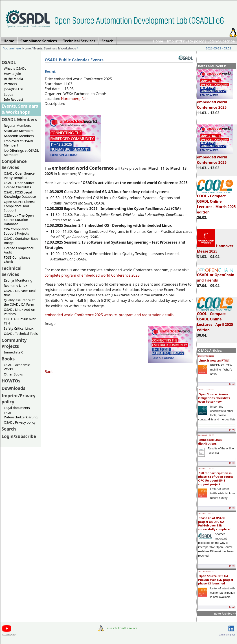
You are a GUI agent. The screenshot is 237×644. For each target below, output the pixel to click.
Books (8, 359)
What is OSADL (15, 68)
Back (49, 372)
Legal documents (17, 408)
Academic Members (19, 136)
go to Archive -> (225, 614)
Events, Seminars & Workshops (55, 48)
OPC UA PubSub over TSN (20, 321)
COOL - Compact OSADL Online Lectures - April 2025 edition (215, 320)
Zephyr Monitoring (18, 280)
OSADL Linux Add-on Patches (20, 312)
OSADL (9, 62)
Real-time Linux (15, 285)
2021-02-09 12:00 (206, 571)
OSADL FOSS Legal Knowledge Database (20, 194)
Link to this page (227, 635)
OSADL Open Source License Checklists (19, 185)
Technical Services (12, 271)
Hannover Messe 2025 (215, 249)
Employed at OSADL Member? (19, 143)
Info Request (13, 99)
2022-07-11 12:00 (206, 469)
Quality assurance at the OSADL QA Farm (19, 302)
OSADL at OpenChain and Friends (216, 275)
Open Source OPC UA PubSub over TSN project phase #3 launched (216, 580)
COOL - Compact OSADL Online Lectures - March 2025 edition (216, 202)
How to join (12, 74)
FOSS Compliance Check (17, 260)
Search (9, 429)
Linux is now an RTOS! (214, 360)
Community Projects (14, 343)
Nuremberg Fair (75, 99)
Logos (8, 94)
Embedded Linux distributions (210, 442)
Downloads (13, 388)
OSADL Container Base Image (21, 241)
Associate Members (19, 131)
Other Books (13, 374)
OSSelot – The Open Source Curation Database (19, 220)
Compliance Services (14, 164)
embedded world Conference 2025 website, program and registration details (109, 315)
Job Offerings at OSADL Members (21, 153)
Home (158, 41)
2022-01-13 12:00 (206, 513)
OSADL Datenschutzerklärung (21, 415)
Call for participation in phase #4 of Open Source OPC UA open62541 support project (216, 479)
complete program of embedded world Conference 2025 (92, 275)
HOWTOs (11, 381)
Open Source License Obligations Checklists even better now (214, 398)
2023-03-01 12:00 (206, 435)
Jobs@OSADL (14, 89)
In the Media (13, 79)
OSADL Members (19, 119)
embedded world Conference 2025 (215, 103)
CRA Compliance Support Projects (16, 231)
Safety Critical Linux (19, 328)
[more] (232, 384)
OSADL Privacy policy (20, 422)
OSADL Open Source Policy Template (19, 175)
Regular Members (17, 125)
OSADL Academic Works (17, 367)
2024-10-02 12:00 (206, 356)
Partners (10, 84)
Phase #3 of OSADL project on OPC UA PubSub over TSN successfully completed (215, 524)
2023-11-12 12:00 (206, 390)
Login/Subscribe (221, 41)
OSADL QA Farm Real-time (20, 293)
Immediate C (14, 352)
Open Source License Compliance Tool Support (20, 206)
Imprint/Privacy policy (185, 41)
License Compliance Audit (19, 250)
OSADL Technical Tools (21, 334)
